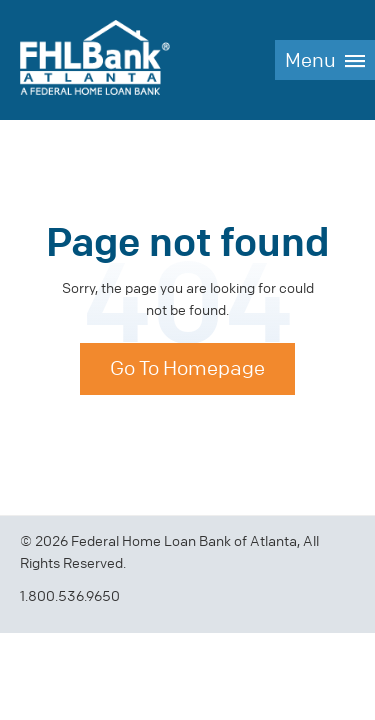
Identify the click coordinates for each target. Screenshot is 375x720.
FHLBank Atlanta (95, 60)
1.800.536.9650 (70, 596)
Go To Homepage (187, 368)
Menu (310, 60)
